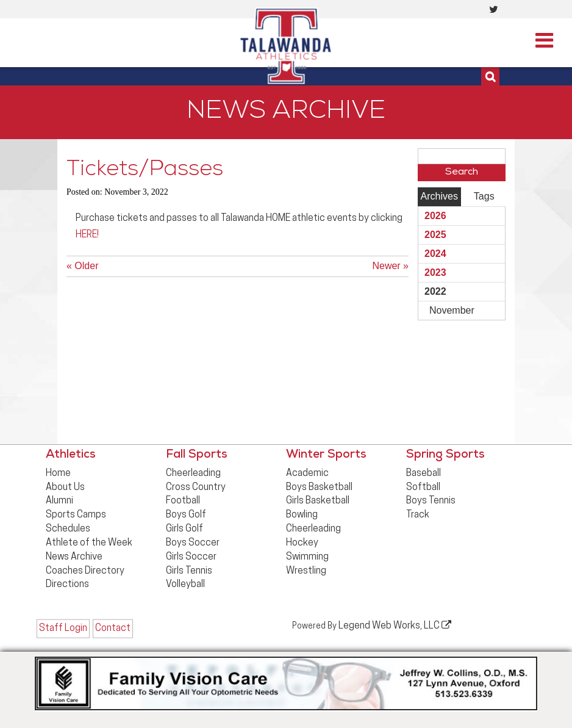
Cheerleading (193, 474)
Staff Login (63, 629)
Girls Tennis (189, 571)
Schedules (68, 529)
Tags (484, 196)
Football (183, 501)
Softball (423, 488)
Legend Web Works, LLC (395, 625)
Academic (307, 474)
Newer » (390, 266)
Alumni (59, 501)
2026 (435, 216)
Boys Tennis (431, 501)
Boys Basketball (319, 488)
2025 (435, 235)
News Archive (74, 557)
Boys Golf (186, 515)
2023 (435, 272)
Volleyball (185, 585)
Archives (439, 196)
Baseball (424, 474)
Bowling (302, 515)
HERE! (87, 235)
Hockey (302, 543)
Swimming (307, 557)
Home (58, 474)
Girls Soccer (191, 557)
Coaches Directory (85, 571)
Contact (113, 629)
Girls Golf (184, 529)
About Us (65, 488)
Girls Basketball (318, 501)
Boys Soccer (193, 543)
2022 (435, 291)
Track (418, 515)
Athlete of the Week (89, 543)
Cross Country (196, 488)
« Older (82, 266)
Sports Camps (76, 515)
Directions (67, 585)
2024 (435, 254)
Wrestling (306, 571)
